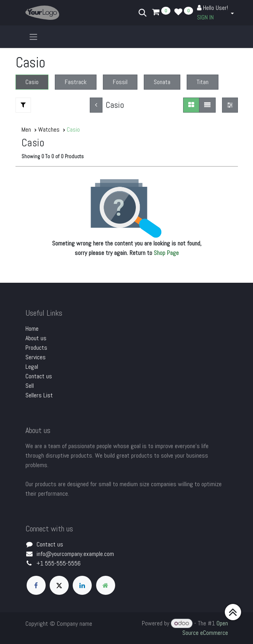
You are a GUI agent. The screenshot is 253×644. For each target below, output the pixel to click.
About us (36, 338)
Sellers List (39, 395)
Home (32, 329)
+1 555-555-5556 (59, 563)
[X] (59, 585)
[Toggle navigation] (33, 37)
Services (36, 357)
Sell (30, 386)
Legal (32, 367)
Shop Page (166, 253)
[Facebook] (36, 585)
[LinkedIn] (82, 585)
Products (36, 348)
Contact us (39, 376)
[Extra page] (106, 585)
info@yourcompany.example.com (75, 554)
